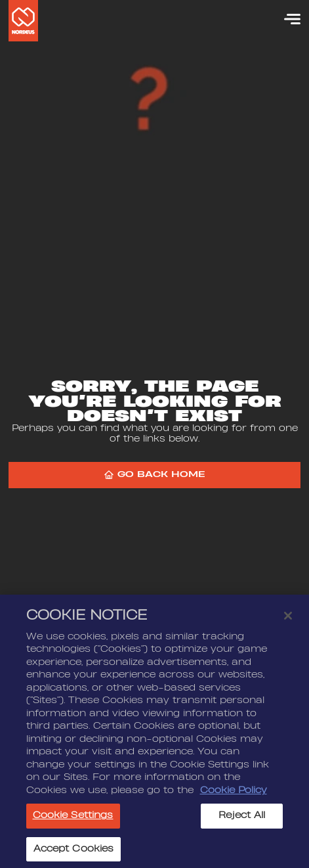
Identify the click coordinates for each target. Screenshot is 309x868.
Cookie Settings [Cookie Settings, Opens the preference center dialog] (73, 819)
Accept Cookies (74, 853)
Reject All (242, 819)
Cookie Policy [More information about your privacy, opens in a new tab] (234, 794)
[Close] (288, 620)
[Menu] (286, 19)
